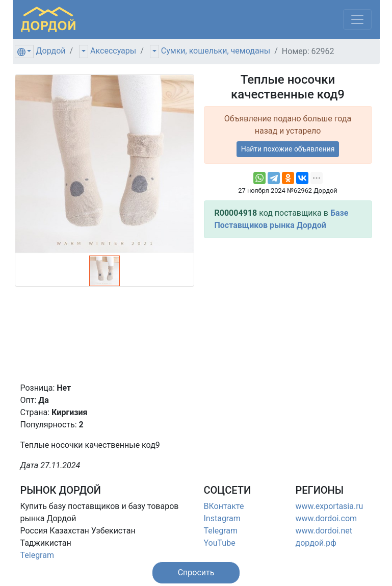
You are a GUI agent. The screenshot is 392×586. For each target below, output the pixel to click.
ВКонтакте (224, 506)
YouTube (220, 543)
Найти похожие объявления (288, 149)
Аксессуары (113, 51)
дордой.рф (316, 543)
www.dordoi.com (326, 518)
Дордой (50, 51)
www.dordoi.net (324, 531)
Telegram (37, 555)
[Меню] (357, 19)
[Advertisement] (288, 310)
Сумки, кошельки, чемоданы (216, 51)
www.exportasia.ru (330, 506)
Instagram (222, 518)
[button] (196, 573)
